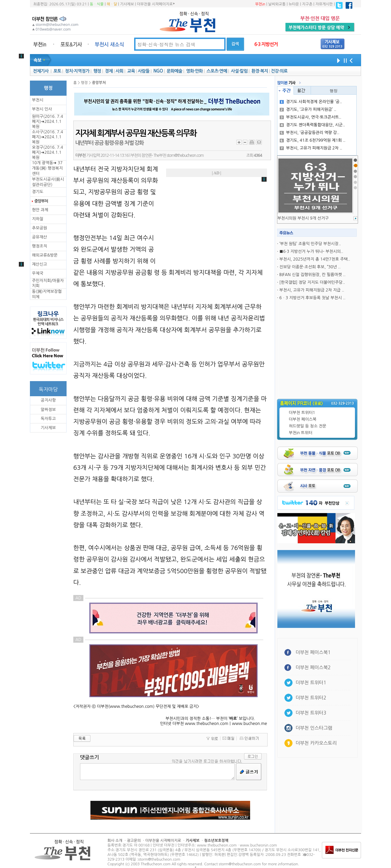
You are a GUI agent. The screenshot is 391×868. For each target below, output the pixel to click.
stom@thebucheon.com (185, 155)
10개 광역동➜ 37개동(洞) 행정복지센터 (47, 168)
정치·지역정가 (77, 71)
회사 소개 (115, 841)
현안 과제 (40, 210)
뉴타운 (294, 4)
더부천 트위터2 (311, 698)
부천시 (38, 100)
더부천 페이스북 (303, 419)
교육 (131, 71)
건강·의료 (279, 71)
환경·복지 (260, 71)
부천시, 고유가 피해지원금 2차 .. (311, 148)
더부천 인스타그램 (314, 728)
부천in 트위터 (301, 433)
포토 (57, 71)
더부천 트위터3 (311, 713)
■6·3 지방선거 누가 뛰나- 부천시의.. (311, 252)
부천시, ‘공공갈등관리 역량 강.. (310, 133)
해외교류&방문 (45, 255)
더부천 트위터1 (302, 413)
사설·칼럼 (239, 71)
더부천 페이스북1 (313, 652)
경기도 (38, 192)
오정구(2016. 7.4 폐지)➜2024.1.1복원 (47, 152)
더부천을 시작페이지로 (155, 4)
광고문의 (134, 841)
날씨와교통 (277, 4)
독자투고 (48, 419)
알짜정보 (48, 410)
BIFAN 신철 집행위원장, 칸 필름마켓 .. (312, 275)
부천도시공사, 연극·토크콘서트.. (310, 117)
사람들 (144, 71)
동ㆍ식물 (97, 4)
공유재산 (40, 237)
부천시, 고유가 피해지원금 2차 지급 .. (312, 290)
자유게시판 (324, 4)
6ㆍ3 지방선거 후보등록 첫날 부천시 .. (312, 298)
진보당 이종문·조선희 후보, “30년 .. (310, 267)
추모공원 (40, 228)
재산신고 (40, 264)
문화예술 (174, 71)
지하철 (38, 219)
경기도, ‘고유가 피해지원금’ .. (308, 109)
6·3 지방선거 (266, 44)
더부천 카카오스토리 (316, 743)
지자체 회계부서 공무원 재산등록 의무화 (136, 133)
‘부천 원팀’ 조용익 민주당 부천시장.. (310, 244)
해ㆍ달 (112, 4)
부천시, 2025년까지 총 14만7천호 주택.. (315, 259)
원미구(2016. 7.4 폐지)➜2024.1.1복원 (47, 122)
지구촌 (307, 4)
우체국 (38, 273)
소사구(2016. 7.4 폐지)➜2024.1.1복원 (47, 137)
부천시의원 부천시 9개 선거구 (303, 218)
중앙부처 (41, 201)
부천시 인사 (42, 109)
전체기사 (41, 71)
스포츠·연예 (217, 71)
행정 (97, 71)
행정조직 (40, 246)
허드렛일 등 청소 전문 (308, 426)
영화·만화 (194, 71)
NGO (158, 71)
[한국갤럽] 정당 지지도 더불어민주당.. (312, 282)
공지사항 (48, 400)
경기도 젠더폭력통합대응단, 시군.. (312, 125)
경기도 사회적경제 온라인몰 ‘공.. (311, 102)
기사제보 (127, 4)
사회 (120, 71)
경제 (109, 71)
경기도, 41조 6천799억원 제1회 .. (313, 140)
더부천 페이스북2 (313, 668)
